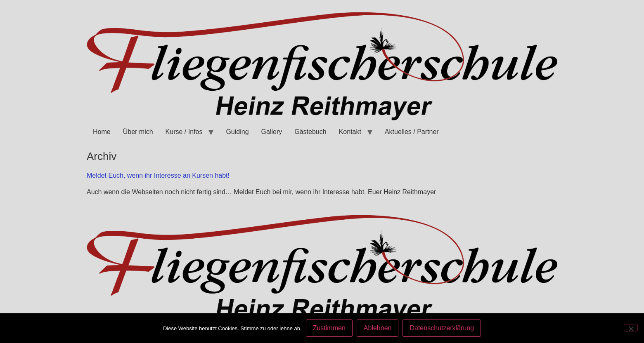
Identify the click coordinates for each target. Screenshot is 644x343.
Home (102, 132)
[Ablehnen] (631, 328)
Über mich (138, 132)
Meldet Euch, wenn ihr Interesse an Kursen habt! (158, 175)
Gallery (272, 132)
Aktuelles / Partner (412, 132)
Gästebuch (310, 132)
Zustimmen (329, 328)
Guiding (237, 132)
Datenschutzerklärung (442, 328)
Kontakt (350, 132)
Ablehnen (378, 328)
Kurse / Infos (184, 132)
